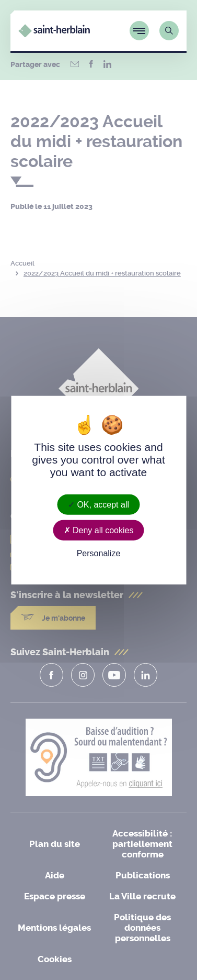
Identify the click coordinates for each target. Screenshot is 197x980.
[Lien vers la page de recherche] (169, 31)
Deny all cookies (99, 530)
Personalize (99, 553)
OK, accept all (98, 504)
